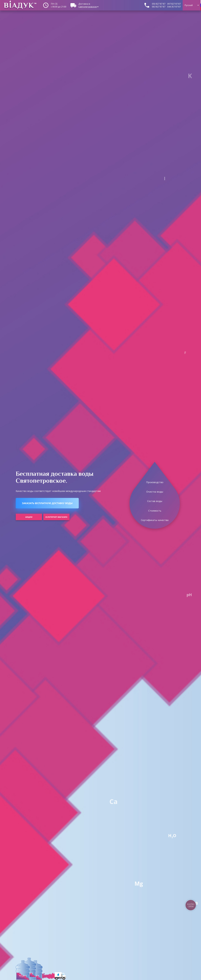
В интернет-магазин (56, 517)
